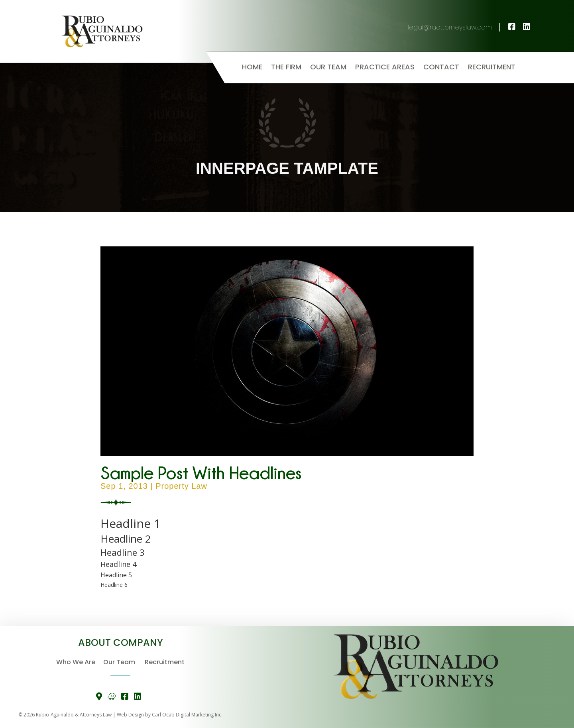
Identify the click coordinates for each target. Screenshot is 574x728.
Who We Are (80, 662)
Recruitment (492, 68)
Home (252, 68)
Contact (441, 68)
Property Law (181, 486)
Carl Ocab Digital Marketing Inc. (187, 715)
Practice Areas (385, 68)
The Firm (286, 68)
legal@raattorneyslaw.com (455, 27)
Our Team (328, 68)
